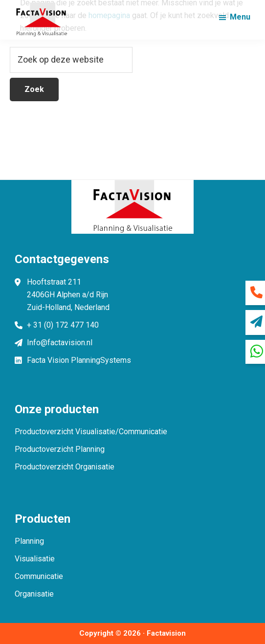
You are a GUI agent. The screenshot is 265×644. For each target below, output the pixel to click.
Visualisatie (35, 559)
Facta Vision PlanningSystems (79, 360)
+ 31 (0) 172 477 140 (63, 325)
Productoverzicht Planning (60, 449)
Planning (29, 541)
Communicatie (39, 576)
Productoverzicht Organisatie (65, 467)
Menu (240, 17)
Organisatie (34, 594)
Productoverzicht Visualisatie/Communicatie (91, 432)
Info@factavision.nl (60, 343)
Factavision (166, 633)
